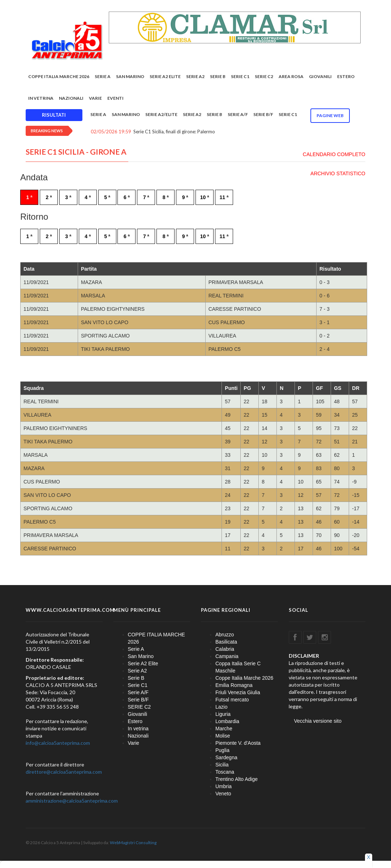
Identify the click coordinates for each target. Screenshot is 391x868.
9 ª (185, 197)
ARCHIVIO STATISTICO (338, 173)
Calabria (225, 649)
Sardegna (226, 757)
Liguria (223, 714)
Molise (223, 736)
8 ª (166, 197)
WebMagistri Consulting (133, 843)
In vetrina (41, 98)
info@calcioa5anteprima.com (58, 743)
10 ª (205, 197)
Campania (227, 656)
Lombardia (227, 721)
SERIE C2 (264, 76)
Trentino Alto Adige (237, 779)
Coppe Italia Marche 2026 (244, 678)
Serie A (103, 76)
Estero (346, 76)
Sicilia (222, 765)
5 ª (107, 197)
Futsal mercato (232, 700)
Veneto (223, 794)
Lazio (221, 707)
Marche (224, 729)
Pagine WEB (330, 115)
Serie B (218, 76)
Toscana (225, 772)
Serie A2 (195, 76)
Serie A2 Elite (165, 76)
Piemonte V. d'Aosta (238, 743)
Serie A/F (238, 114)
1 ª (29, 197)
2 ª (49, 197)
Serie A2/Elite (161, 114)
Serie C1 (240, 76)
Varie (95, 98)
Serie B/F (263, 114)
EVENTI (115, 98)
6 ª (127, 197)
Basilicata (226, 642)
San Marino (130, 76)
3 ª (68, 197)
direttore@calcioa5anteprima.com (64, 772)
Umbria (224, 786)
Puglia (222, 750)
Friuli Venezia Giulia (238, 692)
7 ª (146, 197)
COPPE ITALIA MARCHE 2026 (59, 76)
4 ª (88, 197)
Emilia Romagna (234, 685)
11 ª (224, 197)
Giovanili (320, 76)
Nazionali (71, 98)
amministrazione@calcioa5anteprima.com (72, 801)
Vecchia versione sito (318, 721)
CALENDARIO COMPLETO (334, 154)
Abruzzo (225, 635)
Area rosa (291, 76)
